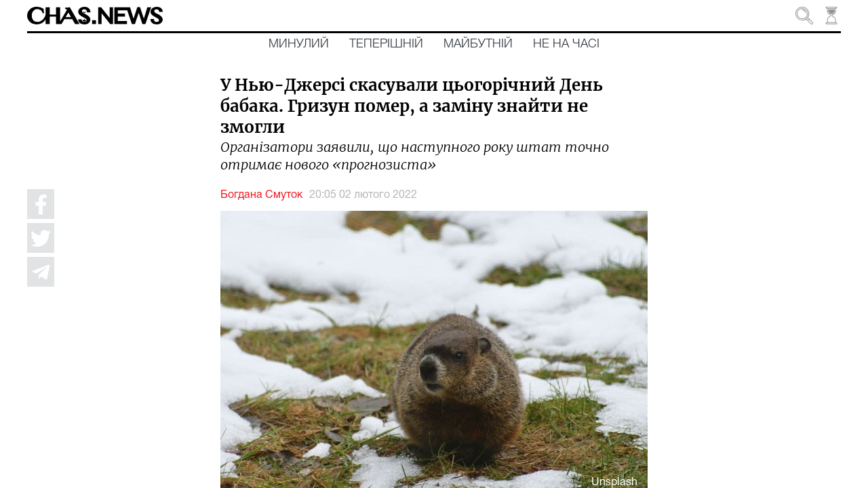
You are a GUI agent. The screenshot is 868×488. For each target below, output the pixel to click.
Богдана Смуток (261, 195)
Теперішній (386, 44)
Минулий (299, 44)
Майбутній (478, 44)
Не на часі (566, 44)
